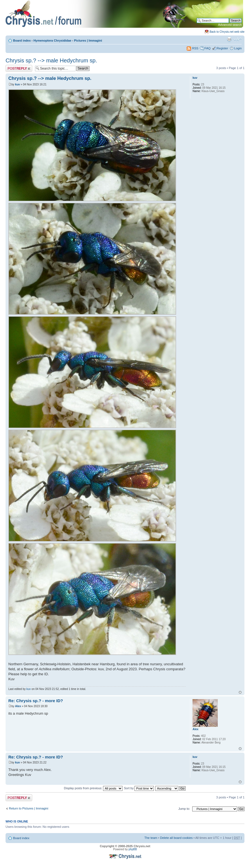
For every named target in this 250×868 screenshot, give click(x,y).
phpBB (133, 849)
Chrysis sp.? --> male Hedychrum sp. (51, 60)
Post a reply (19, 68)
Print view (229, 39)
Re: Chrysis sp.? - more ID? (36, 701)
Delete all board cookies (176, 838)
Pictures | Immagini (88, 40)
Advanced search (230, 25)
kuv (17, 84)
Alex (18, 706)
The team (151, 838)
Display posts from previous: (93, 788)
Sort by (139, 788)
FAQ (207, 48)
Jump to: (184, 809)
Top (240, 692)
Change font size (238, 39)
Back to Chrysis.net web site (227, 32)
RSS (192, 48)
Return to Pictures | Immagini (29, 808)
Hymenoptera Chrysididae (52, 40)
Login (238, 48)
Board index (22, 40)
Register (222, 48)
